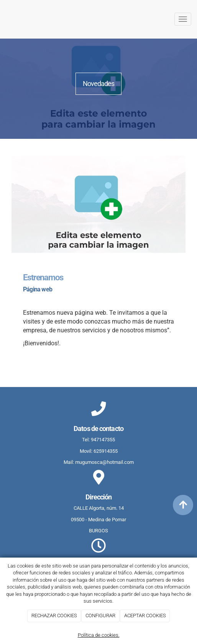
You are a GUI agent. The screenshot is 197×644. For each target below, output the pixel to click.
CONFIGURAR (100, 616)
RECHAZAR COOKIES (54, 616)
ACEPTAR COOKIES (145, 616)
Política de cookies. (99, 635)
